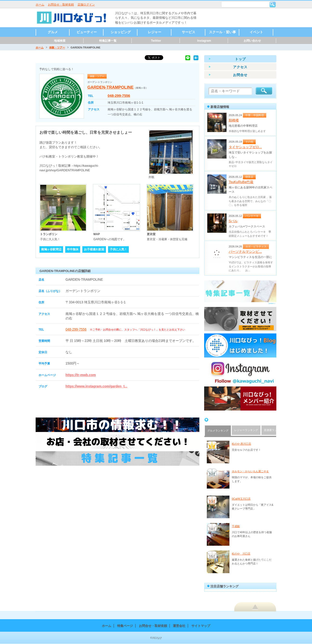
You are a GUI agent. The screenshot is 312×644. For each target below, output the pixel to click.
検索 (273, 4)
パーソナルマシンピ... (245, 252)
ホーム (40, 5)
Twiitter (156, 41)
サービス (188, 32)
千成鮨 (236, 526)
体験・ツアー (57, 47)
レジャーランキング (246, 430)
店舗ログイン (86, 5)
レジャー (155, 32)
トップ (240, 59)
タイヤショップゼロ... (245, 147)
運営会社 (179, 626)
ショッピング (121, 32)
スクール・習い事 (222, 32)
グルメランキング (218, 431)
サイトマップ (201, 626)
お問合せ (240, 75)
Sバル (233, 221)
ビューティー (87, 32)
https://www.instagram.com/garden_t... (96, 386)
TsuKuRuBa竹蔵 (241, 182)
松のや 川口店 (241, 554)
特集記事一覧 (108, 41)
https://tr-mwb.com (81, 375)
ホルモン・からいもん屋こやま (250, 471)
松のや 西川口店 (241, 444)
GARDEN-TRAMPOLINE (110, 87)
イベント (256, 32)
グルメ (53, 32)
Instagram (204, 41)
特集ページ (125, 626)
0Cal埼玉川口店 (241, 499)
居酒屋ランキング (274, 430)
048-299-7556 (119, 96)
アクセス (240, 67)
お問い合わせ (252, 41)
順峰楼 (234, 120)
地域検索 (60, 41)
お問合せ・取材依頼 (61, 5)
